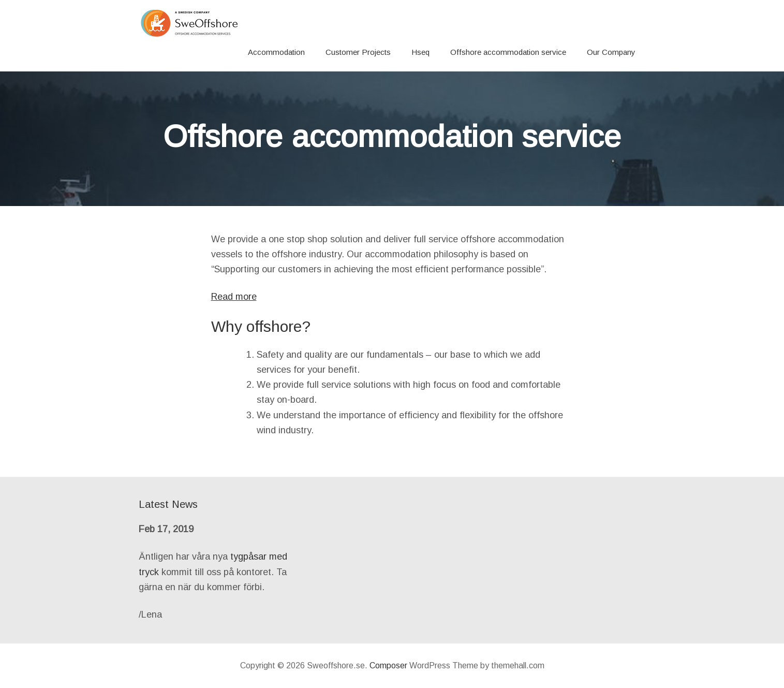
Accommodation (276, 52)
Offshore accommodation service (508, 52)
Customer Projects (358, 52)
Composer (388, 665)
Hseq (420, 52)
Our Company (611, 52)
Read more (234, 297)
